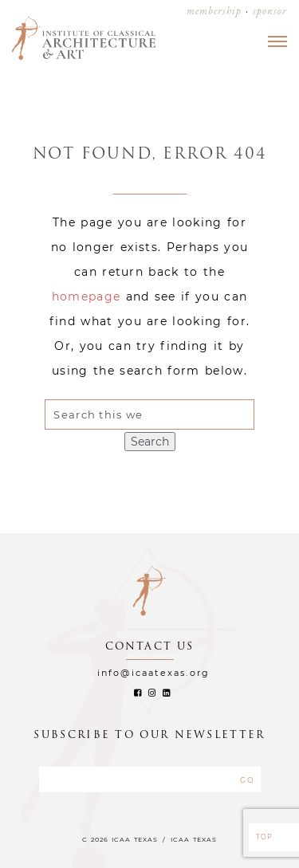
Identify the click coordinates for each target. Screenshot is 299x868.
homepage (87, 297)
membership (214, 11)
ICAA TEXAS (194, 839)
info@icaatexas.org (154, 673)
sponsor (270, 11)
